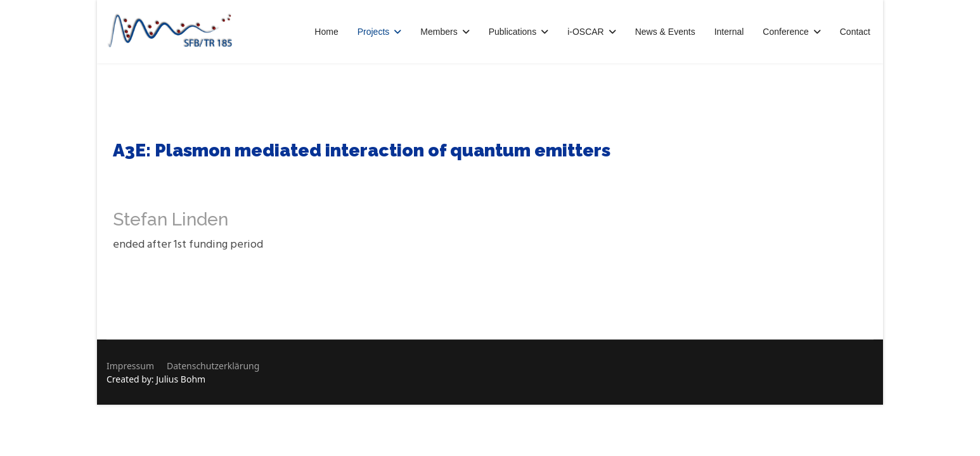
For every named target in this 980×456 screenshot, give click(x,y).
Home (326, 32)
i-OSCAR (586, 32)
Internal (729, 32)
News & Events (665, 32)
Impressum (130, 366)
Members (439, 32)
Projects (374, 32)
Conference (785, 32)
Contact (855, 32)
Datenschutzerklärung (213, 366)
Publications (513, 32)
